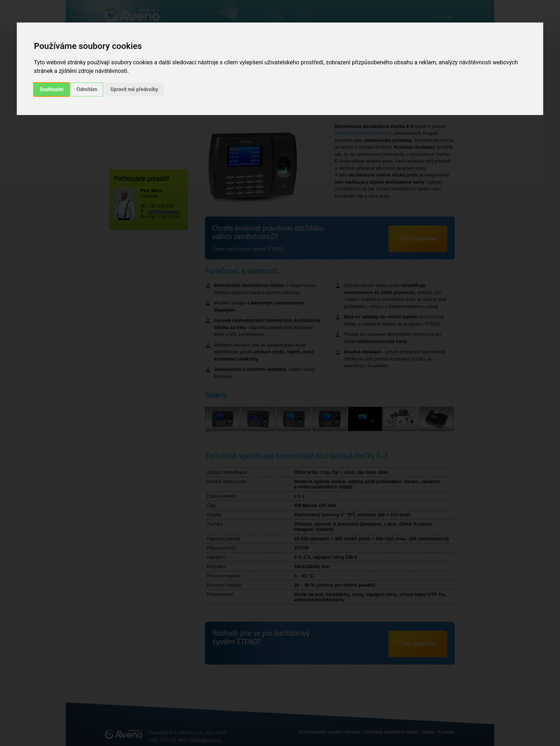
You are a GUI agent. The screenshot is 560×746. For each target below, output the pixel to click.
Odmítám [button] (87, 89)
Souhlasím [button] (52, 89)
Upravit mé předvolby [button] (134, 89)
